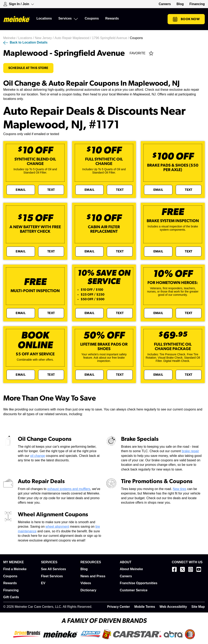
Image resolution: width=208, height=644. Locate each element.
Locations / (27, 38)
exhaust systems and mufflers (69, 489)
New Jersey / (45, 38)
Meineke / (11, 38)
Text (51, 190)
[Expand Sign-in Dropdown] (19, 4)
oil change (37, 456)
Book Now (186, 19)
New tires (180, 489)
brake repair (190, 451)
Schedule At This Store (28, 68)
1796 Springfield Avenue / (111, 38)
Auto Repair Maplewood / (73, 38)
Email (21, 190)
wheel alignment (57, 527)
